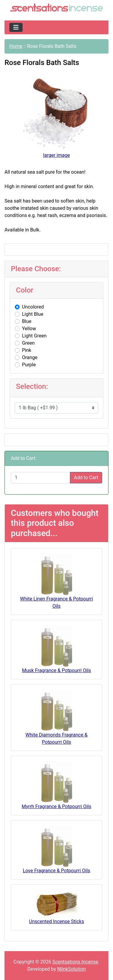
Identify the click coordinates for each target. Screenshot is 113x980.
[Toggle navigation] (16, 27)
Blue (27, 321)
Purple (29, 365)
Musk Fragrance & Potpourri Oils (56, 670)
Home (16, 46)
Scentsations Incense (75, 962)
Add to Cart (86, 478)
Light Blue (33, 314)
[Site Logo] (56, 8)
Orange (30, 357)
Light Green (34, 336)
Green (28, 343)
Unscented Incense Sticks (56, 921)
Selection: (32, 386)
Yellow (29, 329)
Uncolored (33, 307)
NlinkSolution (72, 969)
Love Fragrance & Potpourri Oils (57, 871)
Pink (27, 350)
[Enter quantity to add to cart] (41, 478)
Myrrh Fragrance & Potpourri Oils (56, 806)
